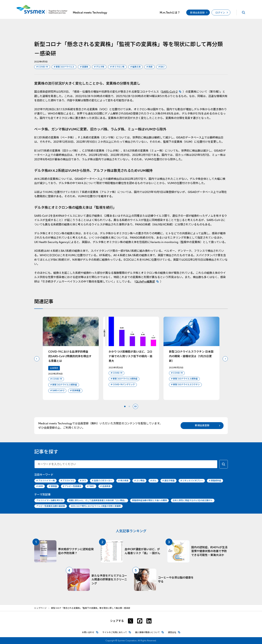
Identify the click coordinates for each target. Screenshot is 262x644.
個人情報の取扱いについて (149, 632)
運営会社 (174, 632)
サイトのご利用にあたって (117, 632)
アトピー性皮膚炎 (72, 486)
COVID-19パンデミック (123, 385)
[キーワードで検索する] (224, 464)
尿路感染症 (215, 481)
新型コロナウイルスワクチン (185, 385)
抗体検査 (75, 391)
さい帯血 (139, 481)
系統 (149, 67)
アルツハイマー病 (45, 481)
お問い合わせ (90, 632)
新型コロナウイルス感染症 (64, 385)
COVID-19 (42, 67)
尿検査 (53, 486)
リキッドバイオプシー (192, 481)
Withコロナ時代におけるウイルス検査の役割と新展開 (96, 506)
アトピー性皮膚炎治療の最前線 (51, 506)
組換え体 (135, 67)
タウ (83, 481)
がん (153, 481)
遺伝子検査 (168, 481)
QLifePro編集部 (148, 282)
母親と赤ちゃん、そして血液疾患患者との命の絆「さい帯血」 (97, 500)
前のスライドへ (37, 359)
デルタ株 (99, 67)
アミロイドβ (67, 481)
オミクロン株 (117, 67)
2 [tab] (129, 406)
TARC (91, 486)
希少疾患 (123, 481)
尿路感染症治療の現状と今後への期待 (149, 500)
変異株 (84, 67)
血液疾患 (105, 486)
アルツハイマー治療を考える (50, 500)
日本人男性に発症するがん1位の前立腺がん (193, 500)
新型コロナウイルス (64, 67)
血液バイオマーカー (102, 481)
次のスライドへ (225, 359)
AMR (40, 486)
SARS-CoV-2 (172, 92)
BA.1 (161, 67)
